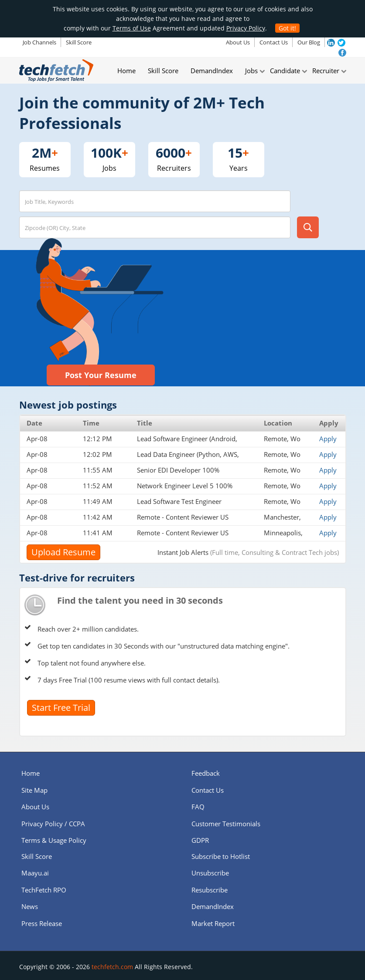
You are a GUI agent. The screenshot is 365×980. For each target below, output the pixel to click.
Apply (328, 439)
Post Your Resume (101, 375)
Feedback (206, 773)
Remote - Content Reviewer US (183, 517)
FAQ (198, 807)
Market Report (213, 923)
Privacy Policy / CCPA (53, 824)
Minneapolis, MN (283, 537)
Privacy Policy (246, 28)
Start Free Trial (61, 708)
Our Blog (309, 42)
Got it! (287, 28)
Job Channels (39, 42)
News (30, 906)
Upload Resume (63, 552)
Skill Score (79, 42)
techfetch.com (112, 967)
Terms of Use (132, 28)
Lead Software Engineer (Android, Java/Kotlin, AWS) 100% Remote (187, 443)
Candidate (285, 71)
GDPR (200, 840)
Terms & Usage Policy (54, 840)
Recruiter (326, 71)
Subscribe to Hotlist (221, 856)
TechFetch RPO (44, 890)
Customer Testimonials (226, 824)
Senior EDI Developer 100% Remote (178, 474)
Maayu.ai (35, 873)
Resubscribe (210, 890)
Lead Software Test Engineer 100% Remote (179, 506)
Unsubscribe (210, 873)
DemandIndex (212, 71)
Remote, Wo (282, 439)
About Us (238, 42)
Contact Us (274, 42)
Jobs (251, 71)
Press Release (42, 923)
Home (126, 71)
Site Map (34, 790)
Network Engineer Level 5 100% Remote (185, 490)
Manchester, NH (282, 521)
